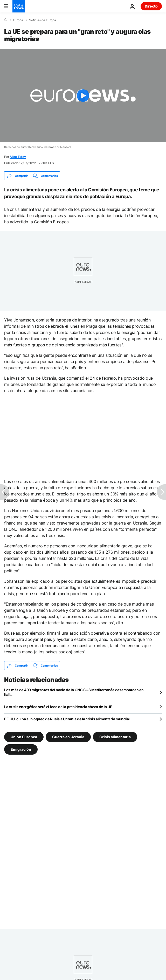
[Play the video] (83, 96)
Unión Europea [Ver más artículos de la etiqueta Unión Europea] (24, 737)
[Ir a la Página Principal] (19, 6)
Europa (18, 20)
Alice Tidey (18, 157)
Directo (151, 6)
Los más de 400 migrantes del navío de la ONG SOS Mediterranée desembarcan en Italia (74, 692)
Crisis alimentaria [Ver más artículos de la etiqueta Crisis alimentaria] (115, 737)
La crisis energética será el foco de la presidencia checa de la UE (58, 707)
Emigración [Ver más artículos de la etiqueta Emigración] (21, 749)
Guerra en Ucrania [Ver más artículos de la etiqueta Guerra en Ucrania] (68, 737)
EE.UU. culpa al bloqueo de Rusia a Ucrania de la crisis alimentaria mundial (67, 719)
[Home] (6, 20)
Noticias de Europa (42, 20)
